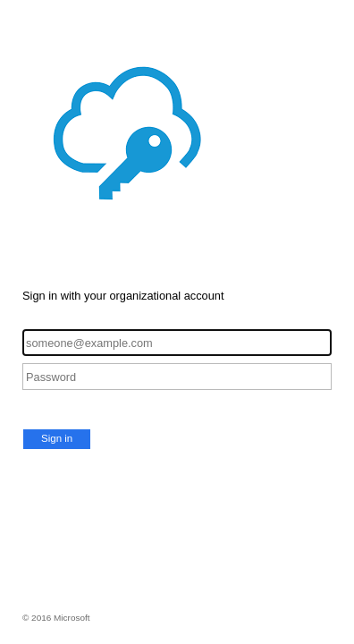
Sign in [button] (57, 438)
